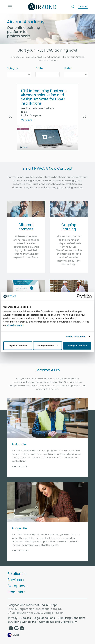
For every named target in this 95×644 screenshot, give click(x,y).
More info (28, 120)
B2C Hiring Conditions (22, 622)
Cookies (26, 618)
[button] (10, 117)
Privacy (13, 618)
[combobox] (19, 74)
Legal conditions (45, 618)
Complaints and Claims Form (58, 622)
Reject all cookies (18, 346)
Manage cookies (48, 346)
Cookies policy (16, 325)
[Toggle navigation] (10, 7)
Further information (76, 336)
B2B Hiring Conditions (72, 618)
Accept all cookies (77, 346)
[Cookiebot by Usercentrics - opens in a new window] (79, 296)
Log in (83, 7)
